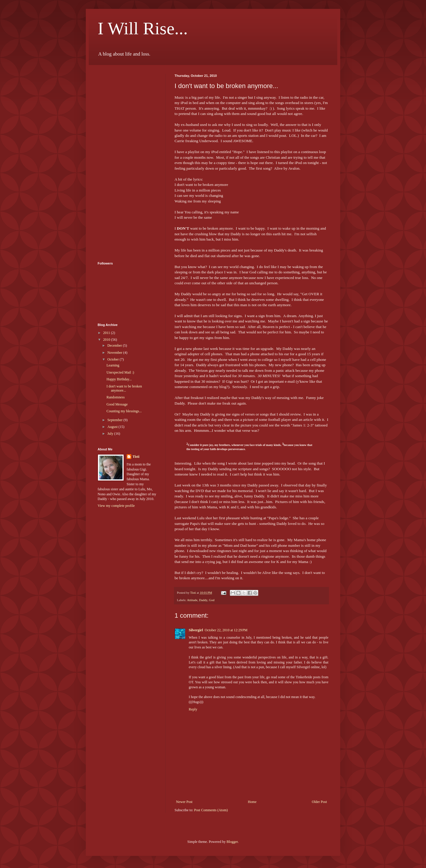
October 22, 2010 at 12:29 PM (226, 630)
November (115, 353)
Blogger (232, 842)
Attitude (192, 600)
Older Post (319, 802)
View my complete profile (116, 506)
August (113, 427)
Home (252, 802)
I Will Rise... (143, 28)
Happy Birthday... (119, 379)
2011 (107, 333)
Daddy (203, 600)
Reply (193, 709)
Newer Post (184, 802)
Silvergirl (196, 630)
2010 (107, 340)
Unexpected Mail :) (120, 372)
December (115, 345)
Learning (113, 365)
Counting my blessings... (124, 411)
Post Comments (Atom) (211, 810)
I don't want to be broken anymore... (124, 388)
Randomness (116, 397)
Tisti (136, 457)
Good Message (117, 404)
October (114, 359)
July (111, 434)
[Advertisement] (121, 163)
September (115, 420)
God (212, 600)
